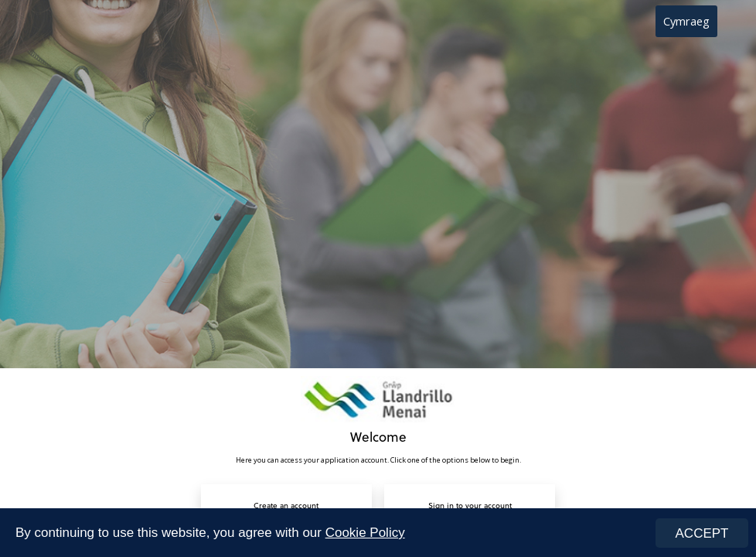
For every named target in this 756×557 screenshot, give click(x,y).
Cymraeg (686, 21)
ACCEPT (702, 533)
